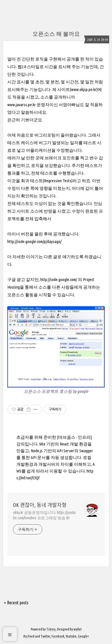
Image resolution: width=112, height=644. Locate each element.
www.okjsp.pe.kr (84, 89)
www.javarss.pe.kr (22, 105)
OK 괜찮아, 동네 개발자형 (40, 505)
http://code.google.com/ (59, 279)
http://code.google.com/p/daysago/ (34, 241)
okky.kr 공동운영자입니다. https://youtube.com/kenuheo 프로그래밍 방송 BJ (44, 515)
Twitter (45, 636)
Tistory (51, 629)
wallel (78, 629)
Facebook (58, 636)
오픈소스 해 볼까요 (56, 34)
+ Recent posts (16, 603)
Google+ (83, 636)
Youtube (71, 636)
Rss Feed (29, 636)
